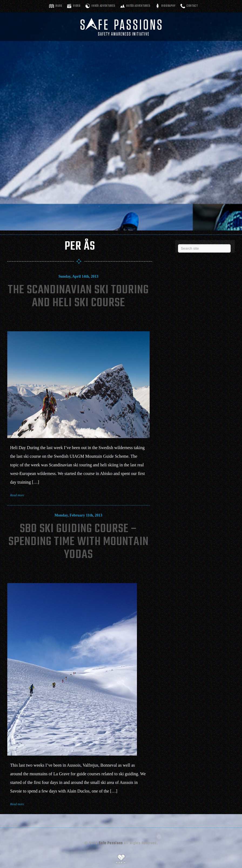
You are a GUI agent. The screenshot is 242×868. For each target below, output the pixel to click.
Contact (192, 6)
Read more (17, 495)
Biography (168, 6)
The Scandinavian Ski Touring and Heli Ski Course (78, 297)
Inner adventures (103, 6)
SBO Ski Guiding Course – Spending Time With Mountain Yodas (78, 542)
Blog (59, 6)
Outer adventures (138, 6)
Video (77, 6)
